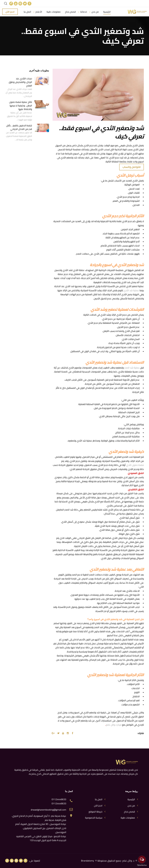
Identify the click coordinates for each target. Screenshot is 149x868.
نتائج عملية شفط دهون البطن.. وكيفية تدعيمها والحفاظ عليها (21, 105)
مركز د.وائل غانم (114, 725)
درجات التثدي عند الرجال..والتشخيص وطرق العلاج (20, 82)
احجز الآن (10, 12)
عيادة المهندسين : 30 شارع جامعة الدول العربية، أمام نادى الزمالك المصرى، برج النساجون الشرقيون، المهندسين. (41, 828)
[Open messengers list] (142, 859)
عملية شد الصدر (132, 368)
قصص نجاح (70, 12)
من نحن (95, 12)
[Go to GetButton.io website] (142, 865)
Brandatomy (88, 861)
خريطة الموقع (95, 812)
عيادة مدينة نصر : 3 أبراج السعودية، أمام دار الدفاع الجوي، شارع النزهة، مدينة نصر (39, 818)
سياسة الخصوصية (94, 818)
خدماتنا (84, 12)
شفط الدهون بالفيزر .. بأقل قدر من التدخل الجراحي (19, 127)
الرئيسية (107, 12)
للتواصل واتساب (132, 167)
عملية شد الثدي (131, 290)
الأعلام (39, 12)
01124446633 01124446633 (59, 801)
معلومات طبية (54, 12)
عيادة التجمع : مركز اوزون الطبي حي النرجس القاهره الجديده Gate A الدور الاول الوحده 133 (41, 838)
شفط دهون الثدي (135, 465)
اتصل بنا (27, 12)
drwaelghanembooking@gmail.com (49, 810)
